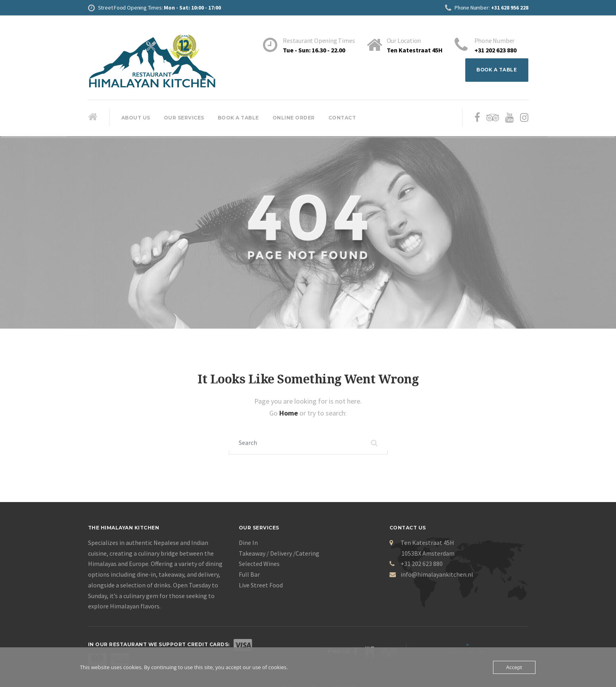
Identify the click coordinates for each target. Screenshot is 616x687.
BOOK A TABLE (496, 70)
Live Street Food (261, 586)
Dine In (248, 544)
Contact (342, 118)
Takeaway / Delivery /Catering (279, 554)
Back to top (498, 646)
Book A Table (238, 118)
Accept (514, 667)
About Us (136, 118)
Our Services (184, 118)
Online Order (294, 118)
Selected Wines (259, 565)
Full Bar (249, 575)
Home (289, 413)
